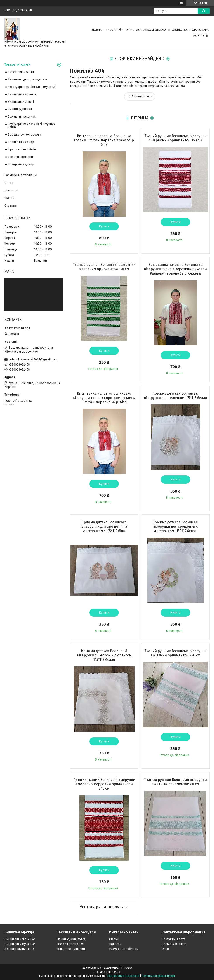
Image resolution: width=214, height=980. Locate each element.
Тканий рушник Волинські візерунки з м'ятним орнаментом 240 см (175, 653)
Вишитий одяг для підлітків (27, 79)
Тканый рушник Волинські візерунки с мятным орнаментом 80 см (175, 782)
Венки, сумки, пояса (71, 939)
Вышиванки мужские (20, 944)
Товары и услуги (17, 64)
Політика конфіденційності (158, 976)
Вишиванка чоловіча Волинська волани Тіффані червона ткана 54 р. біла (104, 140)
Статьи (9, 198)
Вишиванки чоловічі (22, 94)
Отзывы (11, 205)
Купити (104, 226)
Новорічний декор (21, 164)
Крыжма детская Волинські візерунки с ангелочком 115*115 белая (175, 396)
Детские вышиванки (19, 949)
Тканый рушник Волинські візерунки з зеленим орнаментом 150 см (104, 267)
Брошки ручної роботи (24, 135)
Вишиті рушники (20, 109)
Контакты (201, 36)
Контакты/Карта (173, 939)
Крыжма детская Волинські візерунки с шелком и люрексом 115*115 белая (104, 655)
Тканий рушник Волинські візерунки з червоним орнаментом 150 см (175, 138)
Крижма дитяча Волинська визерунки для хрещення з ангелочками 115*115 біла (104, 527)
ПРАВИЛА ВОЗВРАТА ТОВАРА (188, 30)
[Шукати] (204, 11)
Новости (11, 190)
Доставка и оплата (151, 30)
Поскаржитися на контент (123, 976)
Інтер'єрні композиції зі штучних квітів (31, 126)
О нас (130, 30)
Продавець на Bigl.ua (107, 972)
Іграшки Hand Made (22, 149)
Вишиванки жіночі (21, 102)
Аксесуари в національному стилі (32, 87)
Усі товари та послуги (102, 907)
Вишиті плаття (142, 97)
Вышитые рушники (71, 949)
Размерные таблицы (21, 175)
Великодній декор (21, 142)
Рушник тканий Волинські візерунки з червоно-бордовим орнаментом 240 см (104, 784)
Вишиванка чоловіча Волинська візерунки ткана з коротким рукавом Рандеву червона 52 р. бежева (175, 269)
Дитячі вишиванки (21, 72)
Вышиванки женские (20, 939)
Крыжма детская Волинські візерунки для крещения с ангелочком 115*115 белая (175, 527)
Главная (97, 30)
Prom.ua (128, 968)
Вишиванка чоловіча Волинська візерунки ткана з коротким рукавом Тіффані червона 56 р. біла (104, 398)
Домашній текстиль (22, 117)
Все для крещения (70, 944)
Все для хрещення (21, 157)
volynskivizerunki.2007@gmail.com (33, 359)
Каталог (112, 30)
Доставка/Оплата (174, 944)
